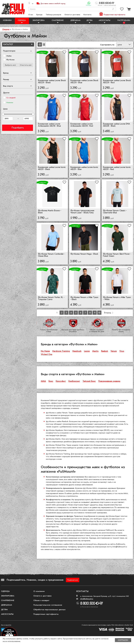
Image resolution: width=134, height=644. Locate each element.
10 (99, 313)
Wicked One (47, 354)
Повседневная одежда (109, 381)
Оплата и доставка (72, 15)
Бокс (51, 381)
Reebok (105, 351)
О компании (39, 591)
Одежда (22, 20)
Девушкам (75, 20)
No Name (45, 351)
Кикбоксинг (74, 381)
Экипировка (39, 20)
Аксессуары (104, 20)
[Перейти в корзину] (128, 10)
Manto (95, 351)
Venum (114, 351)
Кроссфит (61, 381)
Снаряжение (58, 20)
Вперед (108, 313)
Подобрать (18, 128)
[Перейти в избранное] (122, 10)
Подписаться (72, 580)
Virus (122, 351)
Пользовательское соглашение (48, 605)
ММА (43, 381)
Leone (87, 351)
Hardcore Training (61, 351)
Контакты (87, 15)
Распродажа (124, 20)
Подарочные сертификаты (114, 15)
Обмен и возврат (41, 600)
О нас (31, 15)
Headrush (77, 351)
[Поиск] (113, 9)
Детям (90, 20)
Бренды (39, 15)
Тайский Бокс (89, 381)
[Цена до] (28, 119)
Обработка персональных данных (49, 610)
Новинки (7, 20)
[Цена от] (8, 119)
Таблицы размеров (53, 15)
